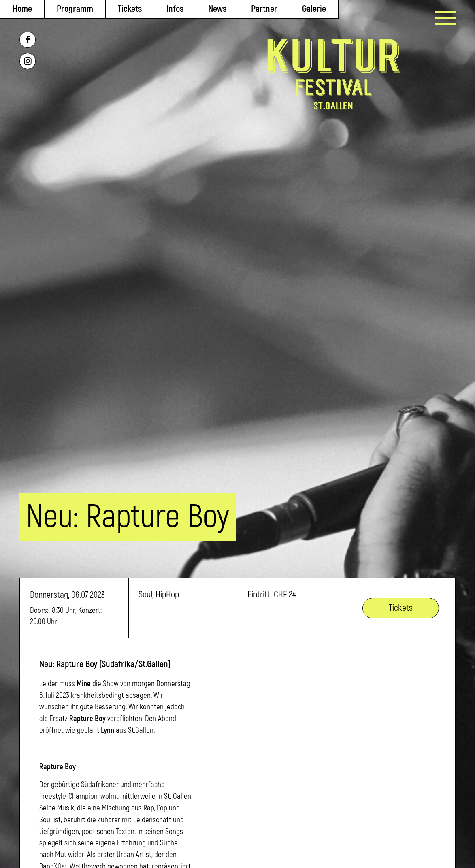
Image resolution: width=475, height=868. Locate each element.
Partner (264, 9)
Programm (75, 9)
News (217, 9)
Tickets (130, 9)
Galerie (314, 9)
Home (22, 9)
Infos (175, 9)
